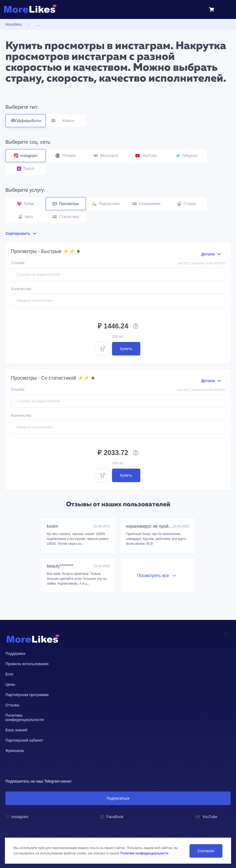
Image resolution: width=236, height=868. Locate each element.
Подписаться (118, 798)
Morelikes (14, 24)
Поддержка (15, 654)
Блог (10, 674)
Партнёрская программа (27, 695)
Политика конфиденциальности (25, 718)
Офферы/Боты (26, 118)
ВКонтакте (106, 156)
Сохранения (146, 204)
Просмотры (66, 204)
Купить (126, 349)
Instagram (26, 156)
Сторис (187, 204)
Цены (10, 684)
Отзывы (12, 705)
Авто (26, 217)
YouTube (146, 156)
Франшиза (15, 751)
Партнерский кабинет (24, 740)
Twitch (26, 169)
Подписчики (106, 204)
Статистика (66, 217)
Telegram (187, 156)
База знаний (16, 730)
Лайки (26, 204)
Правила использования (27, 664)
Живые (66, 118)
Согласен (206, 851)
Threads (66, 156)
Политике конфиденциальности (144, 853)
